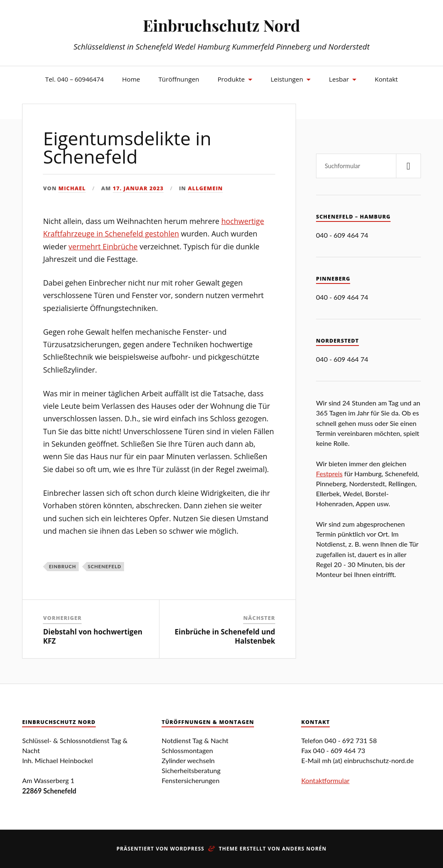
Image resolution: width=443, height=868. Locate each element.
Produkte (231, 79)
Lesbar (339, 79)
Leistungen (287, 79)
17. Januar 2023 (138, 188)
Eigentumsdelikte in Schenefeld (127, 147)
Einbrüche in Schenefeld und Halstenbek (225, 636)
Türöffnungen (179, 79)
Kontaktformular (325, 780)
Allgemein (205, 188)
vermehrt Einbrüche (103, 246)
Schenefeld (105, 566)
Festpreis (329, 474)
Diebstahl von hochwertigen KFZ (93, 636)
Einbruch (62, 566)
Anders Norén (304, 849)
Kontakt (386, 79)
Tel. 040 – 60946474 (75, 79)
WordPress (187, 849)
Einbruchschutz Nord (221, 25)
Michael (72, 188)
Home (131, 79)
